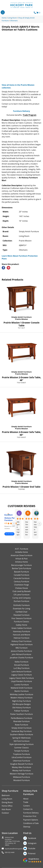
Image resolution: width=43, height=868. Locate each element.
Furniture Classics (21, 622)
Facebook (32, 838)
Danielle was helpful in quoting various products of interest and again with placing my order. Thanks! (35, 528)
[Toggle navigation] (3, 12)
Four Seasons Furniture (21, 618)
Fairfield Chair (21, 612)
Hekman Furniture (21, 638)
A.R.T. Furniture (21, 549)
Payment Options (31, 820)
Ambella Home (21, 552)
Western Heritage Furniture (22, 774)
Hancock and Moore (22, 635)
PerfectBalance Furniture (21, 718)
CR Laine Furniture (22, 595)
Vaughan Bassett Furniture (21, 764)
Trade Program (30, 115)
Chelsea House (21, 588)
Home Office (7, 806)
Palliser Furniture (21, 711)
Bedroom (6, 795)
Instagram (32, 843)
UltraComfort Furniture (21, 757)
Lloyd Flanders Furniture (22, 681)
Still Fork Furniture (21, 741)
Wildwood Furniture (22, 777)
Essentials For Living (21, 609)
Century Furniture (21, 582)
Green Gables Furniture (21, 628)
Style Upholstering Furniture (22, 744)
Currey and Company (22, 598)
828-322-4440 (10, 852)
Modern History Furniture (21, 698)
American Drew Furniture (21, 555)
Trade (26, 802)
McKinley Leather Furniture (22, 694)
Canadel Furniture (21, 575)
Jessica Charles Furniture (21, 651)
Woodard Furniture (21, 780)
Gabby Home (22, 625)
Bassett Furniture (21, 572)
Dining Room (7, 802)
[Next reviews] (39, 524)
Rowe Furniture (21, 725)
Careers (27, 806)
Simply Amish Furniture (21, 317)
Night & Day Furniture (21, 701)
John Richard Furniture (22, 654)
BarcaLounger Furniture (22, 565)
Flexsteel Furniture (21, 615)
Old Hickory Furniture (21, 708)
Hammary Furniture (21, 631)
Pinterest (32, 853)
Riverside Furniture (22, 721)
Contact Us (28, 809)
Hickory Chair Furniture (21, 641)
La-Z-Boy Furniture (21, 668)
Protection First (30, 816)
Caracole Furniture (21, 578)
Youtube (32, 848)
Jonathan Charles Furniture (21, 658)
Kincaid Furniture (22, 665)
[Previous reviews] (14, 524)
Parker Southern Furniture (22, 714)
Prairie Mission (21, 319)
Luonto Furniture (21, 685)
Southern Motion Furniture (21, 734)
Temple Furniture (21, 751)
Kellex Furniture (22, 662)
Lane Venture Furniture (21, 672)
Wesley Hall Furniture (21, 771)
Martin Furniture (21, 691)
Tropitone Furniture (21, 754)
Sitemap (27, 827)
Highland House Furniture (21, 644)
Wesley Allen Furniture (21, 767)
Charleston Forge (21, 585)
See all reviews (9, 534)
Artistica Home (22, 562)
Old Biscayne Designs (21, 704)
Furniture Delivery (21, 111)
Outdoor (5, 813)
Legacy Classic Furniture (21, 675)
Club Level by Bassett (21, 591)
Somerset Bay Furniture (21, 731)
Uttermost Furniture (21, 761)
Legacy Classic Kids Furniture (22, 678)
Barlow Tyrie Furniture (21, 568)
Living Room (7, 799)
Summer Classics (21, 748)
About (26, 799)
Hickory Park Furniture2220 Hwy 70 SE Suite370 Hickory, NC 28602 (12, 841)
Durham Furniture (21, 601)
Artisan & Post (21, 559)
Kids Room (6, 809)
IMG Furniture (21, 648)
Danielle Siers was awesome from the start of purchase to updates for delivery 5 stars (27, 528)
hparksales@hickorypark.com (15, 849)
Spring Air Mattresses (21, 738)
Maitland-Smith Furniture (22, 688)
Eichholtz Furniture (21, 605)
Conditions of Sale (31, 823)
